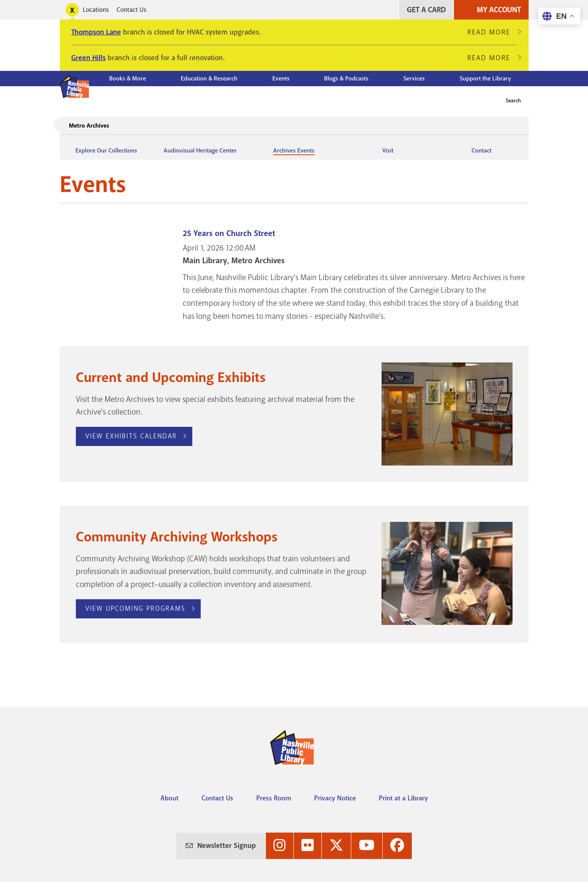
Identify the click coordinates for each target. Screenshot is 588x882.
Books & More (128, 79)
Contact (482, 151)
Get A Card (426, 10)
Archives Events (294, 151)
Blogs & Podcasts (346, 79)
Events (281, 79)
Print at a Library (403, 798)
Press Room (274, 798)
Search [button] (513, 101)
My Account (499, 10)
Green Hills (88, 58)
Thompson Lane (96, 32)
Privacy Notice (335, 798)
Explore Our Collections (106, 151)
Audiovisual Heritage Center (200, 151)
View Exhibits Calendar (131, 436)
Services (414, 79)
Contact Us (131, 10)
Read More (492, 32)
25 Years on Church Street (229, 234)
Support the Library (485, 79)
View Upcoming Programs (135, 608)
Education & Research (209, 79)
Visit (388, 151)
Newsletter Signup (227, 846)
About (170, 798)
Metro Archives (89, 126)
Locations (96, 10)
